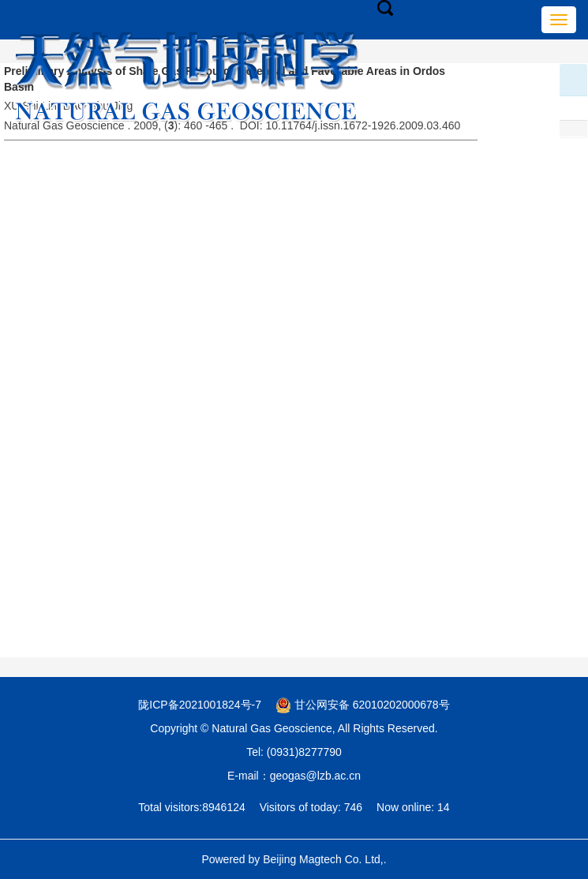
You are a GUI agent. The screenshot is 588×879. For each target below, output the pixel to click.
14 (444, 807)
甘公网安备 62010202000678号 (363, 705)
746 (353, 807)
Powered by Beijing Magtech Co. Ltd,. (294, 859)
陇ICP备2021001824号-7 (200, 705)
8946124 (224, 807)
